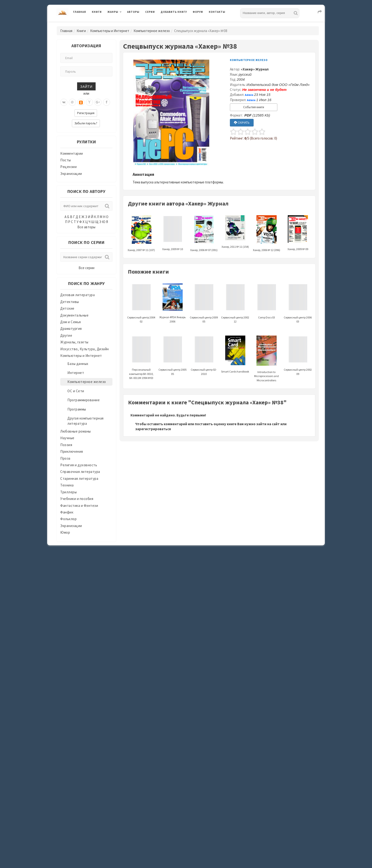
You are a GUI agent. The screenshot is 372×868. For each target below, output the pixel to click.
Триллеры (68, 492)
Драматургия (71, 329)
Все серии (86, 268)
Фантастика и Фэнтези (79, 506)
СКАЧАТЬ (242, 123)
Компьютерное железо (152, 31)
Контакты (217, 12)
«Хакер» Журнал (255, 69)
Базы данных (78, 364)
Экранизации (71, 174)
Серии (150, 12)
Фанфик (67, 512)
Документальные (74, 315)
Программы (77, 409)
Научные (67, 438)
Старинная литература (79, 478)
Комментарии (72, 153)
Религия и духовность (79, 465)
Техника (67, 485)
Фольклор (68, 519)
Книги (97, 12)
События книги (254, 107)
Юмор (65, 532)
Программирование (84, 400)
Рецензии (68, 167)
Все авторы (86, 227)
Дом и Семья (71, 322)
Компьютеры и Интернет (110, 31)
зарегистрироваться (153, 429)
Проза (65, 458)
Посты (66, 160)
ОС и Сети (76, 391)
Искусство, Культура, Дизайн (85, 349)
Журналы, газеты (74, 342)
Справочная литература (80, 472)
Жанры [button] (113, 12)
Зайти (86, 86)
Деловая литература (77, 295)
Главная (80, 12)
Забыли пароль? (86, 123)
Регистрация (86, 113)
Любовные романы (76, 431)
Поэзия (66, 445)
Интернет (76, 373)
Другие (66, 335)
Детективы (70, 302)
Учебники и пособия (77, 499)
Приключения (72, 451)
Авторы (133, 12)
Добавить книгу (174, 12)
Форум (198, 12)
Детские (67, 308)
